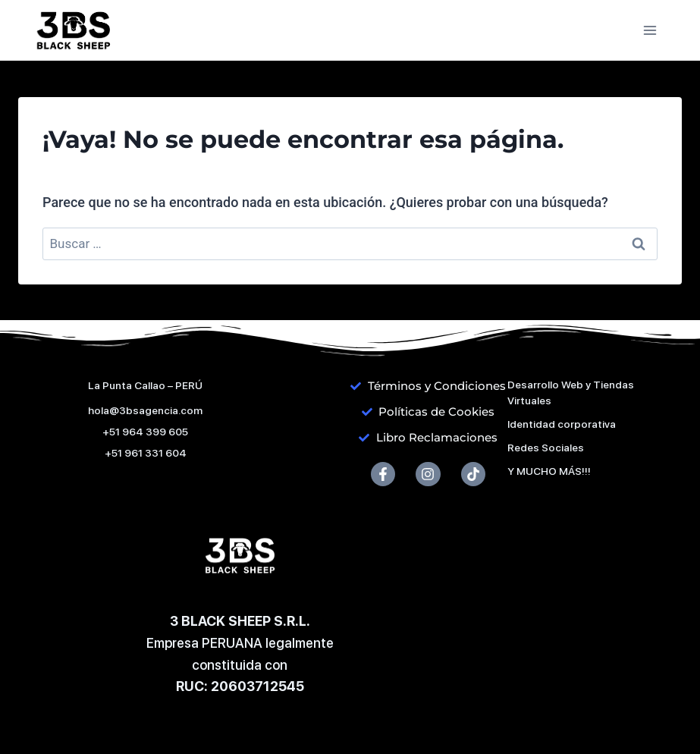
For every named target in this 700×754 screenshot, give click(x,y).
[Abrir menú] (650, 30)
